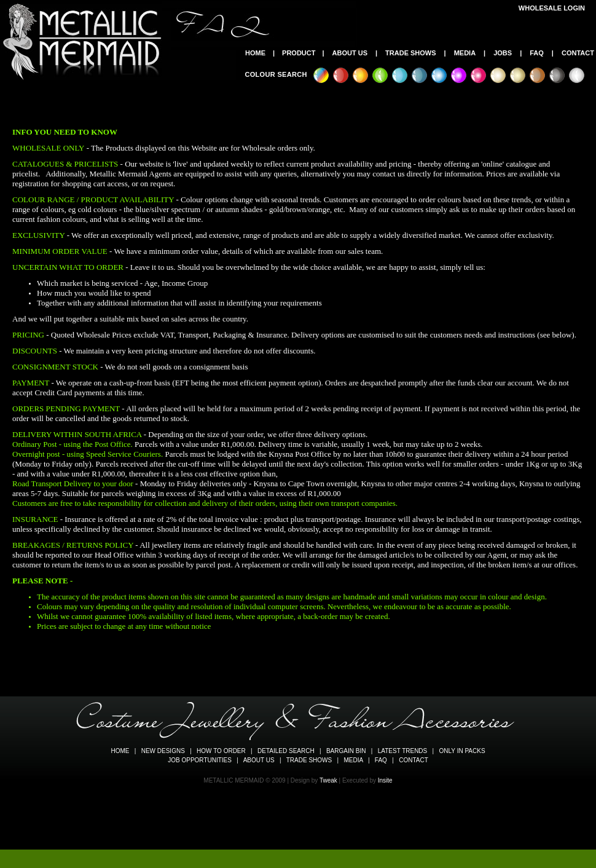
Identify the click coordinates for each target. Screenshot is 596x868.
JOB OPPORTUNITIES (200, 760)
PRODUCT (299, 53)
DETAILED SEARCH (286, 751)
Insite (385, 780)
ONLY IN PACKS (462, 751)
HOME (255, 53)
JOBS (503, 53)
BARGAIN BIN (346, 751)
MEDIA (465, 53)
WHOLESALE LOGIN (552, 8)
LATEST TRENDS (403, 751)
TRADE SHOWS (411, 53)
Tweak (328, 780)
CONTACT (578, 53)
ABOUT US (350, 53)
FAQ (537, 53)
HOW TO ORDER (221, 751)
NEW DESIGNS (163, 751)
